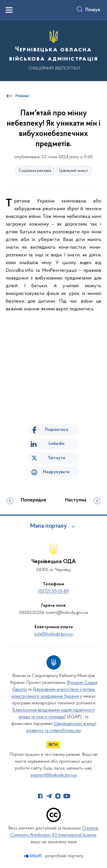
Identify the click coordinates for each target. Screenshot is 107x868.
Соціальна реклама (35, 171)
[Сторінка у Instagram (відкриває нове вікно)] (58, 796)
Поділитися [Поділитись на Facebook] (56, 430)
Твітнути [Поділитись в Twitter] (56, 458)
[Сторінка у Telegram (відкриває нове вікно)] (49, 796)
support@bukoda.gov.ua (53, 775)
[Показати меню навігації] (9, 10)
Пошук (93, 10)
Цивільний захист (74, 171)
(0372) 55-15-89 (53, 591)
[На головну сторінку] (53, 50)
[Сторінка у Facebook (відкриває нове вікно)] (40, 796)
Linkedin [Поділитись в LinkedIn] (56, 444)
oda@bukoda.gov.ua (53, 634)
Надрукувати (56, 472)
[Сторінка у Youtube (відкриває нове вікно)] (67, 796)
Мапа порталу (49, 526)
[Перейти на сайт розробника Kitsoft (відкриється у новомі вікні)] (33, 856)
